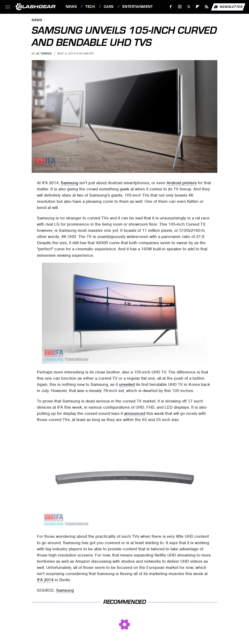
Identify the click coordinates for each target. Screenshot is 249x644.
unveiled (127, 384)
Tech (90, 7)
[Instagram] (180, 7)
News (71, 7)
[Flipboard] (198, 7)
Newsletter (228, 7)
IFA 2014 (45, 580)
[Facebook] (171, 7)
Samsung (70, 183)
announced (135, 413)
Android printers (182, 183)
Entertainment (138, 7)
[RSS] (207, 7)
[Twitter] (189, 7)
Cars (109, 7)
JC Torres (44, 53)
